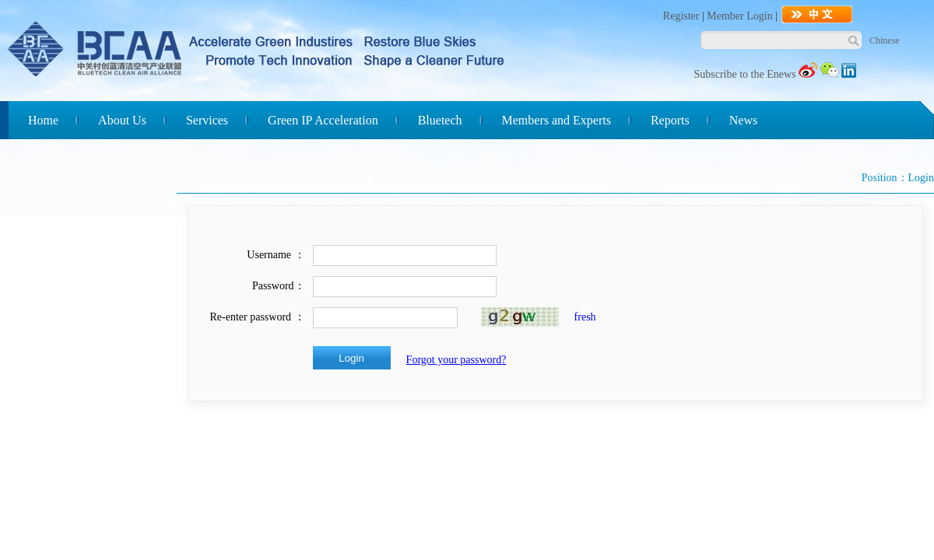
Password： (279, 286)
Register (681, 16)
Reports (670, 120)
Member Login (739, 16)
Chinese (885, 40)
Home (43, 120)
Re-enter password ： (258, 317)
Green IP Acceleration (323, 120)
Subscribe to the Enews (744, 74)
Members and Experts (557, 120)
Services (207, 120)
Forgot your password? (456, 360)
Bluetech (440, 120)
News (743, 120)
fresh (585, 317)
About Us (122, 120)
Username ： (276, 255)
